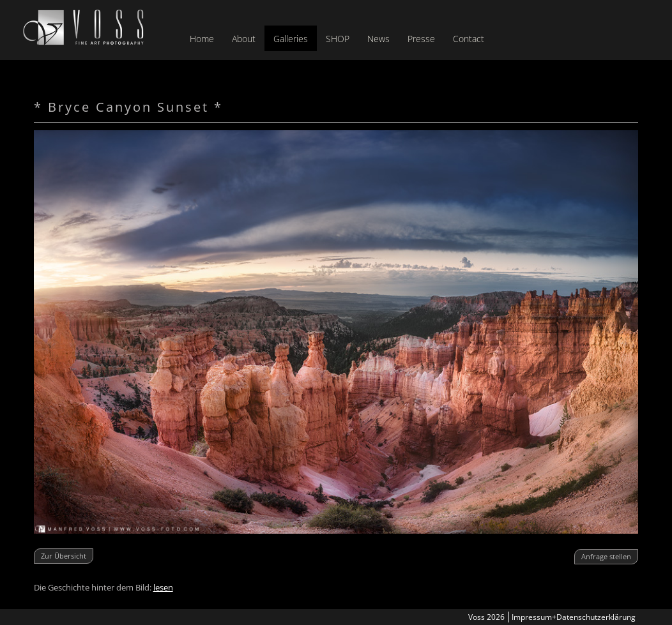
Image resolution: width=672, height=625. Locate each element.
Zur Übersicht (64, 556)
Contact (469, 39)
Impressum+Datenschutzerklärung (574, 617)
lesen (163, 587)
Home (202, 39)
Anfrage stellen (606, 556)
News (378, 39)
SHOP (338, 39)
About (244, 39)
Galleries (291, 39)
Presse (421, 39)
